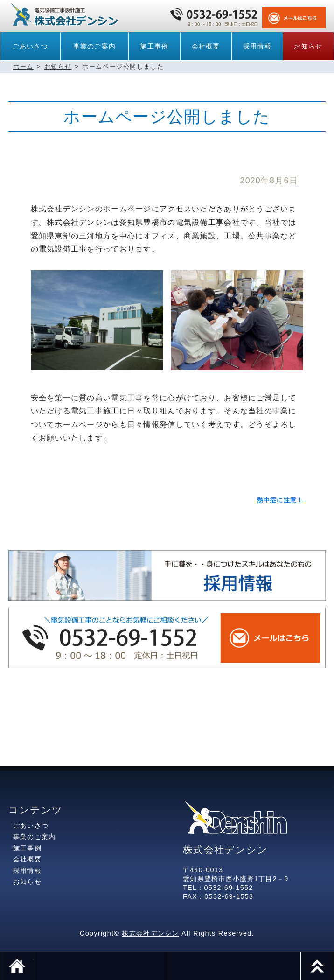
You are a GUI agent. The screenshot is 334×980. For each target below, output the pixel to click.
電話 (100, 966)
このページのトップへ (334, 956)
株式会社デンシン (150, 933)
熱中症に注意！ (280, 500)
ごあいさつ (30, 46)
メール (234, 966)
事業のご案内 (95, 46)
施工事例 (154, 46)
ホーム (23, 66)
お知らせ (308, 46)
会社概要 (206, 46)
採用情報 (257, 46)
